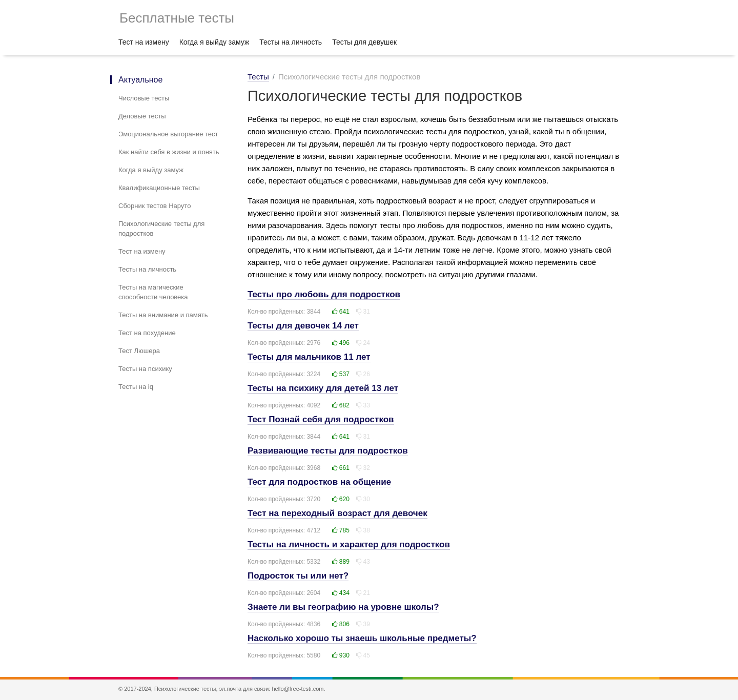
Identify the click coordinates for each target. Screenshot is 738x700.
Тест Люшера (139, 351)
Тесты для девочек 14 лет (303, 326)
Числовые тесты (144, 98)
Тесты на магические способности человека (153, 292)
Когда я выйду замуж (214, 42)
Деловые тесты (142, 116)
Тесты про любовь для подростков (324, 294)
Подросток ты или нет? (298, 576)
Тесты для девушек (364, 42)
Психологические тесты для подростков (161, 229)
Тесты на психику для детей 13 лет (323, 388)
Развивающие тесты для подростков (328, 451)
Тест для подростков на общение (319, 482)
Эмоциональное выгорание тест (168, 134)
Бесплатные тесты (177, 18)
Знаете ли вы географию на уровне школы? (343, 607)
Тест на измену (144, 42)
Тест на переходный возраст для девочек (337, 513)
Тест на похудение (147, 333)
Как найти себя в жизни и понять (169, 152)
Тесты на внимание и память (163, 315)
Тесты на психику (145, 369)
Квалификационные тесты (159, 188)
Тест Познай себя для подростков (321, 419)
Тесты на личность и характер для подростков (349, 544)
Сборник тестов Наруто (155, 206)
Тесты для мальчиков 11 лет (309, 357)
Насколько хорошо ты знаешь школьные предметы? (362, 638)
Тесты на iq (136, 387)
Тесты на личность (291, 42)
